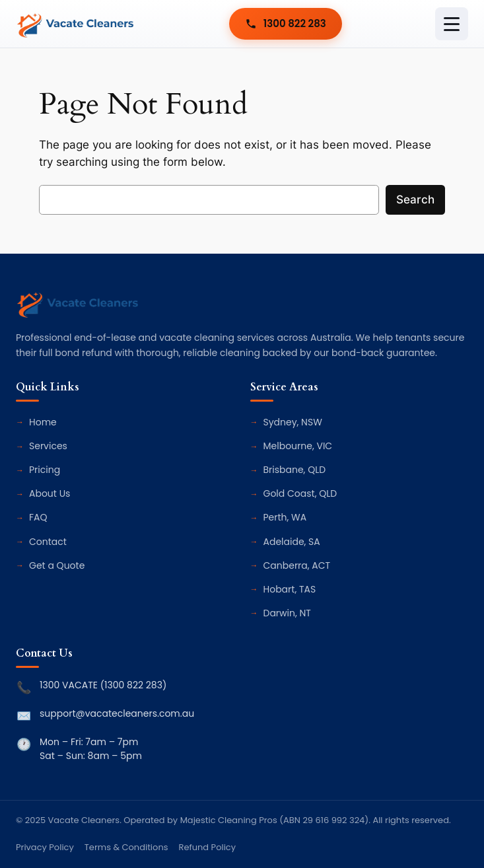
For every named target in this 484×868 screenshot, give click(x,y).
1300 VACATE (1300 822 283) (103, 685)
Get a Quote (57, 565)
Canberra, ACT (297, 565)
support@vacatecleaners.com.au (117, 713)
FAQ (38, 517)
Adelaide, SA (292, 542)
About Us (50, 493)
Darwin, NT (287, 613)
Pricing (45, 470)
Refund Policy (207, 847)
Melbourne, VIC (298, 446)
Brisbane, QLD (295, 470)
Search (415, 199)
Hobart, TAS (290, 589)
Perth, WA (285, 517)
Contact (48, 542)
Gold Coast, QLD (300, 493)
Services (48, 446)
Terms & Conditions (126, 847)
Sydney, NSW (293, 422)
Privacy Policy (45, 847)
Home (43, 422)
